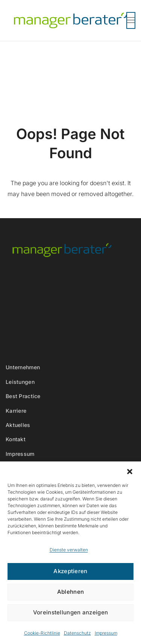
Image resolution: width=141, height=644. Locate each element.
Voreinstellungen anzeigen (71, 612)
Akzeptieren (70, 571)
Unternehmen (23, 367)
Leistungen (20, 382)
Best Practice (23, 396)
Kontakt (16, 439)
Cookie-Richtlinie (42, 633)
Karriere (16, 411)
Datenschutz (77, 633)
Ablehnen (70, 592)
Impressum (106, 633)
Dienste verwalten (69, 550)
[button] (130, 471)
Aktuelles (18, 425)
